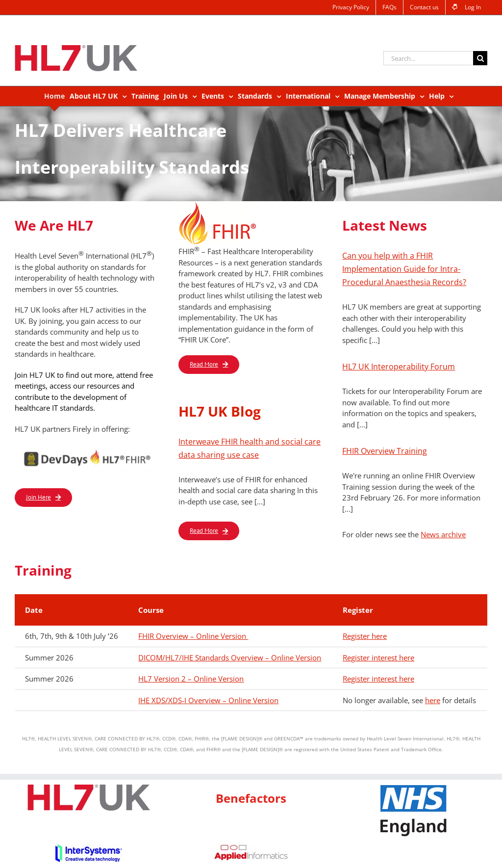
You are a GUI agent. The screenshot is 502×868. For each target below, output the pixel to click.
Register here (365, 636)
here (433, 700)
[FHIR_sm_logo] (221, 205)
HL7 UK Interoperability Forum (399, 367)
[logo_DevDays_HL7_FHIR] (87, 447)
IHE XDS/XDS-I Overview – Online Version (208, 700)
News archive (443, 534)
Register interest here (378, 658)
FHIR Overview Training (385, 451)
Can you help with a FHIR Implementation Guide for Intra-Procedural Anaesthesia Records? (404, 269)
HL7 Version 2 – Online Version (191, 679)
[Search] (480, 58)
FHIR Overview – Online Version (193, 636)
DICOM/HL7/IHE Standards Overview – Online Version (230, 658)
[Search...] (428, 58)
